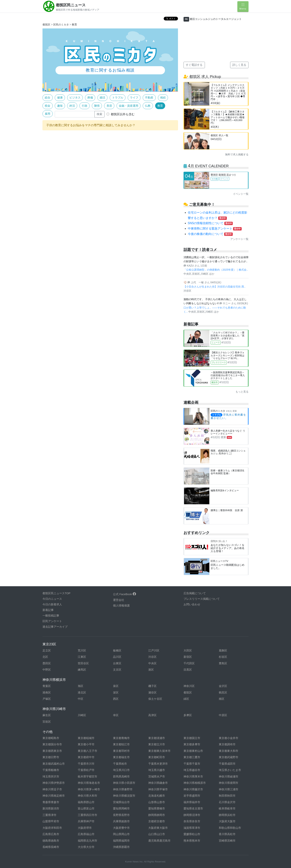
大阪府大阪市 (227, 821)
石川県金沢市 (227, 802)
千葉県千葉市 (192, 764)
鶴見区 (223, 692)
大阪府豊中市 (121, 828)
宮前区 (47, 722)
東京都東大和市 (229, 751)
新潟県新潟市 (51, 808)
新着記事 (48, 610)
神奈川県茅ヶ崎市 (89, 789)
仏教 (148, 106)
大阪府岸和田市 (52, 828)
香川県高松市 (227, 834)
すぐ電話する (194, 65)
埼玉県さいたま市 (230, 770)
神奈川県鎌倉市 (158, 783)
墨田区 (47, 663)
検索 (99, 114)
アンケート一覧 (239, 239)
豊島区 (223, 663)
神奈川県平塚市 (158, 789)
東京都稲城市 (86, 738)
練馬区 (82, 670)
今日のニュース (52, 599)
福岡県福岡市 (121, 841)
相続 (163, 97)
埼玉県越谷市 (192, 770)
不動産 (149, 97)
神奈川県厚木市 (193, 776)
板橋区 (117, 650)
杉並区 (223, 657)
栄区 (116, 692)
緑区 (186, 699)
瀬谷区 (152, 692)
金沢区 (223, 686)
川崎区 (82, 715)
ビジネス (75, 97)
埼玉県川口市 (121, 770)
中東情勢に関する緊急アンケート (215, 229)
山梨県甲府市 (51, 821)
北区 (45, 657)
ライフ (134, 97)
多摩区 (188, 715)
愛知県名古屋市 (193, 808)
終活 (72, 106)
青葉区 (47, 686)
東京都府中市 (86, 757)
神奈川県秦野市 (123, 789)
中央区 (152, 663)
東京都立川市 (157, 744)
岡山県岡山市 (121, 834)
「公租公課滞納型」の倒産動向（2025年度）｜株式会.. (216, 270)
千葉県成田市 (227, 764)
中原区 (223, 715)
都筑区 (46, 25)
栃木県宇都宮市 (88, 776)
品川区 (117, 657)
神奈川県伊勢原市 (54, 783)
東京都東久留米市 (159, 751)
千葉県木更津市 (158, 764)
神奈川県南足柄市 (54, 796)
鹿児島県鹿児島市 (159, 841)
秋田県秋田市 (227, 796)
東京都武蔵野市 (229, 757)
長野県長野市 (121, 815)
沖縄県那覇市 (121, 847)
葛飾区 (223, 650)
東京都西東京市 (52, 751)
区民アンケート (52, 621)
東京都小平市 (86, 744)
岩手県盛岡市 (192, 796)
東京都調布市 (227, 744)
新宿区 (188, 657)
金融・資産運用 (129, 106)
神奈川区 (189, 686)
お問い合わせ (192, 604)
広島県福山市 (86, 834)
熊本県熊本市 (192, 841)
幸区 (116, 715)
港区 (151, 670)
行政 (85, 106)
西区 (116, 699)
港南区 (47, 692)
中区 (81, 699)
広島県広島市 (51, 834)
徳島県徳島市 (51, 841)
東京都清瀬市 (157, 738)
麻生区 (47, 715)
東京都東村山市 (193, 751)
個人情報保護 (121, 605)
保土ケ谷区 (155, 699)
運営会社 (119, 600)
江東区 (82, 657)
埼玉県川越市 (157, 770)
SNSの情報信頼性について (210, 223)
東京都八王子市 (88, 751)
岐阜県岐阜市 (227, 808)
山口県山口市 (157, 834)
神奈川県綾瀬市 (229, 776)
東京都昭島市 (51, 738)
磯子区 (152, 686)
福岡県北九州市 (88, 841)
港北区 (82, 692)
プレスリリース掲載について (202, 599)
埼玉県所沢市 (51, 776)
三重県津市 (49, 815)
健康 (60, 97)
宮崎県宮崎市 (227, 841)
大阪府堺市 (85, 828)
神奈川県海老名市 (89, 783)
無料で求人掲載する (237, 154)
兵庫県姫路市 (121, 821)
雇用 (48, 114)
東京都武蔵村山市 (54, 764)
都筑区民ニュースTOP (57, 593)
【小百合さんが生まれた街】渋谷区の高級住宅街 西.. (215, 287)
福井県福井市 (192, 802)
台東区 (117, 663)
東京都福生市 (121, 757)
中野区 (47, 670)
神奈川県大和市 (88, 796)
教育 (74, 25)
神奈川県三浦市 (229, 789)
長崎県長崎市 (51, 847)
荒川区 (82, 650)
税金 (48, 106)
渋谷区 (152, 657)
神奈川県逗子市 (52, 789)
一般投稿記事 (51, 615)
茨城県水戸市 (157, 776)
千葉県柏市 (120, 764)
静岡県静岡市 (157, 815)
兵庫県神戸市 (86, 821)
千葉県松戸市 (86, 770)
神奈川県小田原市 (124, 783)
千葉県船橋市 (51, 770)
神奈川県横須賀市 (124, 796)
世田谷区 (83, 663)
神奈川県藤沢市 (193, 789)
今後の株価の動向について (210, 234)
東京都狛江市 (121, 744)
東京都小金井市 (229, 738)
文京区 (117, 670)
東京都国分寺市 (52, 744)
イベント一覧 (241, 194)
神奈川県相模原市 (195, 783)
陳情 (97, 106)
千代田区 (189, 663)
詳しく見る (239, 65)
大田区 (188, 650)
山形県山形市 (157, 802)
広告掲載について (195, 593)
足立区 (47, 650)
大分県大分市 (86, 847)
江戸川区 (154, 650)
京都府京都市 (157, 821)
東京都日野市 (51, 757)
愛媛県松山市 (192, 834)
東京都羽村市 (121, 751)
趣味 (60, 106)
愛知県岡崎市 (121, 808)
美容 (109, 106)
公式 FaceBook (125, 594)
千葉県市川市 (86, 764)
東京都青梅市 (121, 738)
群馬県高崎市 (121, 776)
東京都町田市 (157, 757)
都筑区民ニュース (71, 5)
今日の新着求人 (52, 604)
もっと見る (242, 392)
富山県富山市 (86, 808)
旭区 (81, 686)
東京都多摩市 (192, 744)
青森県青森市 (51, 802)
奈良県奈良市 (192, 821)
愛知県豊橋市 (157, 808)
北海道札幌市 (157, 796)
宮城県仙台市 (121, 802)
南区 (222, 699)
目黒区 (188, 670)
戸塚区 (47, 699)
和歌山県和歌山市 (230, 828)
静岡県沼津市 (192, 815)
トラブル (118, 97)
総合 (48, 97)
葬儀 (90, 97)
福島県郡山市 (86, 802)
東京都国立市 (192, 738)
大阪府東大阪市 (158, 828)
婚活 (102, 97)
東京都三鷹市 (192, 757)
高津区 (152, 715)
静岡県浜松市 (227, 815)
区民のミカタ (61, 25)
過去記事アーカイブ (55, 627)
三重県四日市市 (88, 815)
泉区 (116, 686)
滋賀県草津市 (192, 828)
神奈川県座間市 (229, 783)
